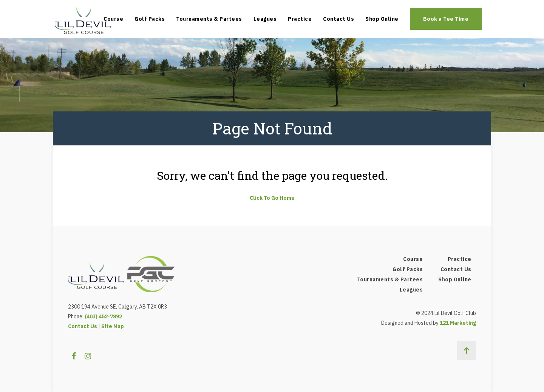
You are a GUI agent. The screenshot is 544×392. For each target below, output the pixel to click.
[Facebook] (74, 356)
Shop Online (382, 19)
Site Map (113, 326)
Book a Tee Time (446, 19)
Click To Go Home (272, 198)
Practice (300, 19)
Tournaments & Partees (209, 19)
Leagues (265, 19)
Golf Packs (150, 19)
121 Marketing (458, 323)
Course (113, 19)
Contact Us (338, 19)
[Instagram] (88, 356)
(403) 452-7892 (103, 316)
